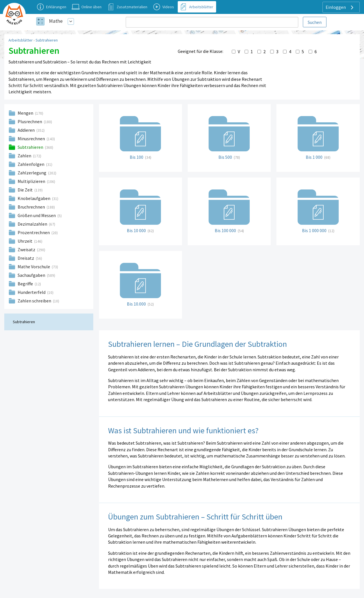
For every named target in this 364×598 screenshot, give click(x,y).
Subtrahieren (47, 40)
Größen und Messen (37, 215)
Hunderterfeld (32, 292)
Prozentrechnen (34, 232)
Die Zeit (26, 190)
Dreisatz (26, 258)
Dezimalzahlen (33, 224)
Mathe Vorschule (34, 267)
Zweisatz (27, 249)
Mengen (26, 113)
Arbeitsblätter (21, 40)
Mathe (56, 21)
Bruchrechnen (32, 207)
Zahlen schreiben (35, 301)
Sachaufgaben (32, 275)
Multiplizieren (32, 181)
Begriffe (26, 284)
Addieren (27, 130)
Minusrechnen (32, 139)
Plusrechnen (30, 121)
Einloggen (340, 7)
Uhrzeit (25, 241)
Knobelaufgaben (34, 198)
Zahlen (25, 156)
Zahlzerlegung (32, 173)
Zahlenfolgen (31, 164)
